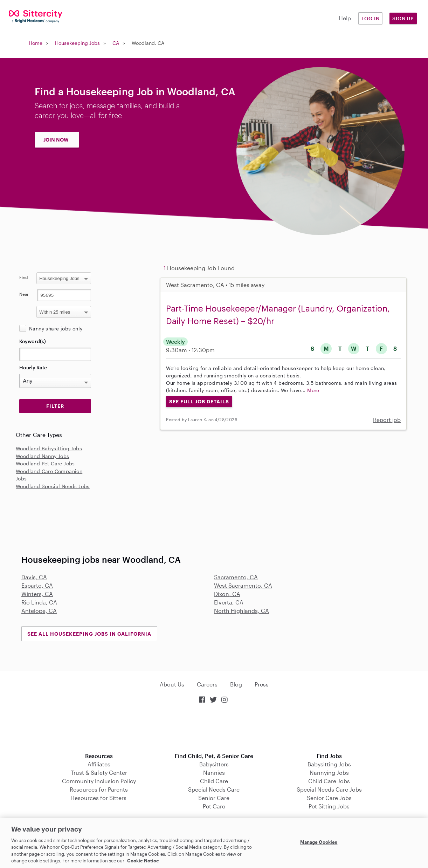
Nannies (214, 773)
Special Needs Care (214, 789)
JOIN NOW (56, 140)
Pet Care (214, 806)
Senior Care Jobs (329, 798)
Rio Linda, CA (39, 602)
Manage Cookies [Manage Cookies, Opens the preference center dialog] (319, 842)
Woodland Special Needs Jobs (53, 486)
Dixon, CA (227, 594)
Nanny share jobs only (56, 329)
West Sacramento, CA (243, 585)
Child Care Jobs (329, 781)
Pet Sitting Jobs (329, 806)
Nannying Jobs (329, 773)
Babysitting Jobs (329, 764)
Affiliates (99, 764)
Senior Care (214, 798)
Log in (371, 18)
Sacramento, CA (236, 577)
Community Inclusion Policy (99, 781)
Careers (207, 684)
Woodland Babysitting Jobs (49, 448)
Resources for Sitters (99, 798)
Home (36, 43)
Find (24, 277)
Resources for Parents (99, 789)
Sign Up (403, 18)
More (313, 390)
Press (262, 684)
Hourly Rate (33, 367)
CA (116, 43)
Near (24, 294)
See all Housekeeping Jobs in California (89, 634)
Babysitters (214, 764)
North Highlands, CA (241, 611)
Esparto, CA (37, 585)
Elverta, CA (229, 602)
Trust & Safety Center (99, 773)
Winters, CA (37, 594)
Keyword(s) (33, 341)
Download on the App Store (214, 729)
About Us (172, 684)
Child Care (214, 781)
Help (345, 18)
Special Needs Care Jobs (329, 789)
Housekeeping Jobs (77, 43)
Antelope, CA (39, 611)
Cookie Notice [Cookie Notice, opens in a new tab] (143, 861)
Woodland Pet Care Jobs (45, 463)
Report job (387, 420)
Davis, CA (34, 577)
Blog (236, 684)
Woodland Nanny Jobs (43, 456)
